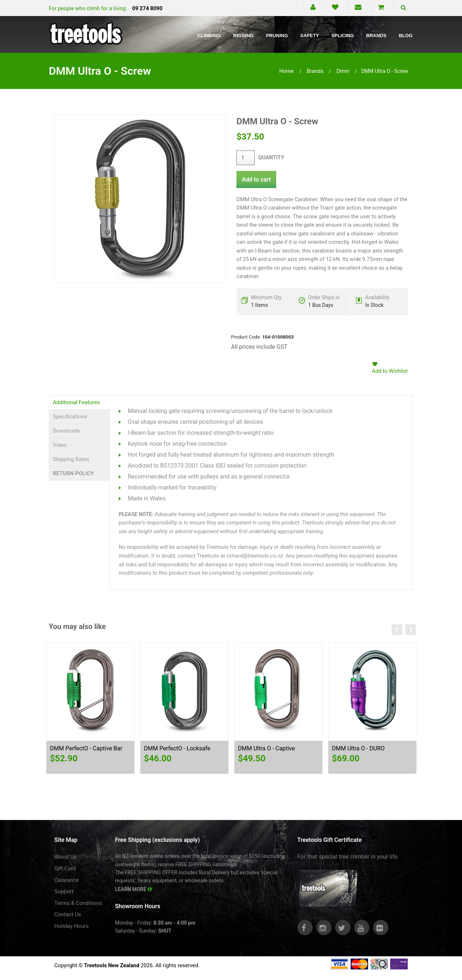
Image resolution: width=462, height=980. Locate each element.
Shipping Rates (71, 459)
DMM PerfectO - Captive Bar (86, 748)
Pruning (277, 36)
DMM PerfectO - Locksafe (177, 748)
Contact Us (68, 914)
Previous (397, 630)
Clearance (66, 880)
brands (315, 71)
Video (60, 445)
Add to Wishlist (390, 371)
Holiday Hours (71, 926)
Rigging (243, 36)
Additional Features (76, 402)
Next (410, 630)
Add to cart (256, 179)
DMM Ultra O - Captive (266, 748)
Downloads (66, 431)
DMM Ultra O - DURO (358, 748)
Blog (406, 36)
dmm (343, 71)
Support (64, 891)
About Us (65, 857)
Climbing (209, 36)
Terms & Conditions (78, 903)
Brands (376, 36)
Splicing (342, 36)
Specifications (70, 417)
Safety (310, 36)
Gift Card (65, 868)
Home (287, 71)
